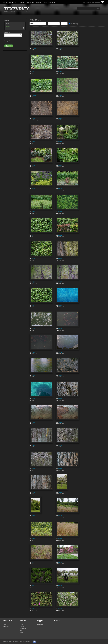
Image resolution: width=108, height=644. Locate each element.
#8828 (34, 516)
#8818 (60, 562)
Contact (39, 2)
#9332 (34, 165)
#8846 (60, 305)
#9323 (34, 259)
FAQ (21, 630)
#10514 (60, 95)
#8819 (34, 562)
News (22, 633)
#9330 (34, 189)
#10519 (34, 49)
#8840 (60, 375)
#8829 (60, 492)
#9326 (60, 212)
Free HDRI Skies (49, 2)
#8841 (60, 352)
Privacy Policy (24, 628)
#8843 (34, 352)
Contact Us (40, 624)
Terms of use (30, 2)
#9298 (34, 282)
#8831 (34, 492)
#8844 (60, 329)
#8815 (34, 609)
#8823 (60, 516)
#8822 (34, 539)
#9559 (34, 142)
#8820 (60, 539)
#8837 (34, 422)
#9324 (60, 235)
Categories (14, 2)
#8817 (34, 586)
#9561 (34, 119)
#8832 (60, 469)
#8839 (34, 399)
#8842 (34, 375)
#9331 (60, 165)
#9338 (60, 142)
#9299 (60, 259)
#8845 (34, 329)
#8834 (60, 446)
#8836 (60, 422)
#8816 (60, 586)
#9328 (34, 212)
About (22, 2)
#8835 (34, 446)
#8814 (60, 609)
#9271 (34, 305)
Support (22, 626)
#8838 (60, 399)
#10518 (60, 49)
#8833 (34, 469)
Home (5, 2)
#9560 (60, 119)
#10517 (34, 72)
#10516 (60, 72)
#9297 (60, 282)
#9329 (60, 189)
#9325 (34, 235)
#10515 (34, 95)
